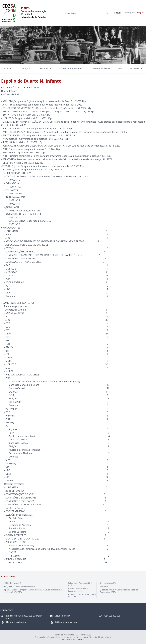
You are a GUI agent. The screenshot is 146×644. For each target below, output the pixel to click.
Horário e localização (16, 622)
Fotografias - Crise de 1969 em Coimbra (19, 586)
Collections (45, 68)
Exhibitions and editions (72, 68)
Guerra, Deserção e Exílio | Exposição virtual (79, 590)
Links (119, 68)
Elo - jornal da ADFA (108, 583)
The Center (136, 68)
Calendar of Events (101, 68)
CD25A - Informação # (12, 583)
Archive (9, 68)
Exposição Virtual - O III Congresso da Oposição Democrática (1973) (119, 591)
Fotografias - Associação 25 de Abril (80, 584)
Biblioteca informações (66, 622)
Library (26, 68)
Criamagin (80, 639)
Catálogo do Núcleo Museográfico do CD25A (82, 596)
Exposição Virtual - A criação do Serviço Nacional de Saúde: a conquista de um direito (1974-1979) (33, 591)
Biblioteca (104, 586)
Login (118, 13)
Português (130, 12)
